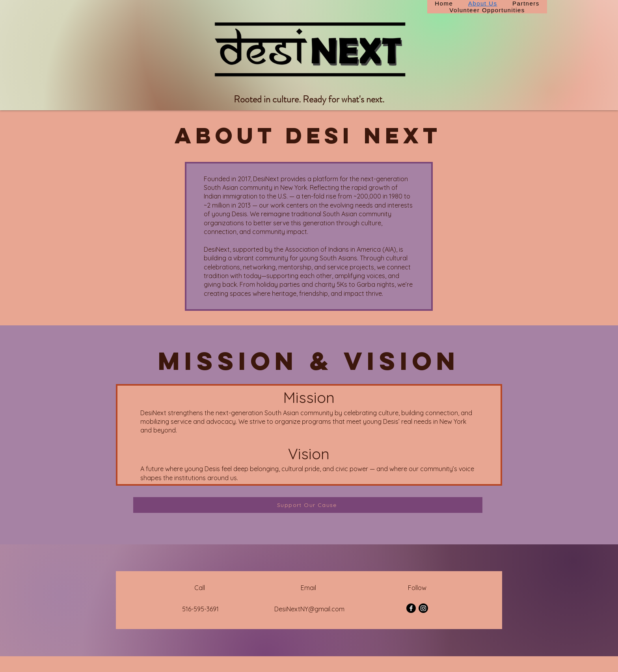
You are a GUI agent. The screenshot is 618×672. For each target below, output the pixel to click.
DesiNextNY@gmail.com (309, 609)
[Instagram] (423, 608)
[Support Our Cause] (308, 505)
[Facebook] (411, 608)
